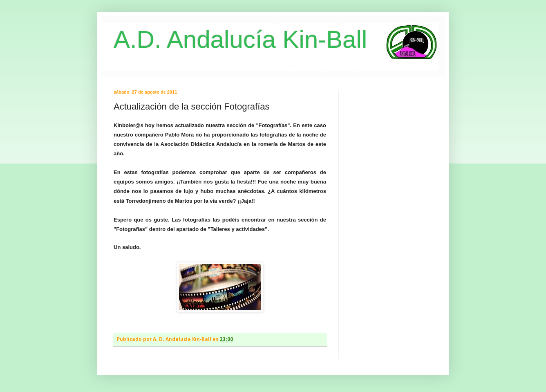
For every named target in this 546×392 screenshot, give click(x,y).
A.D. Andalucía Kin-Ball (240, 39)
